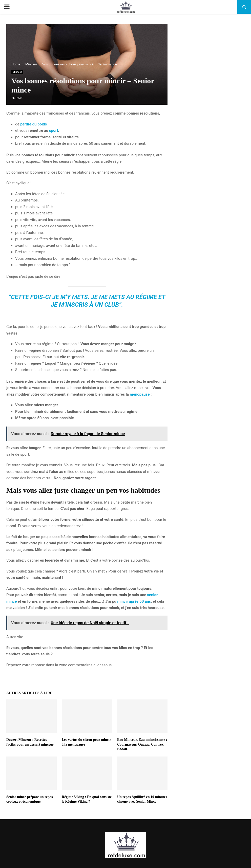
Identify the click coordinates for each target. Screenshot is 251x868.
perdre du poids (34, 124)
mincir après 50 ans (134, 601)
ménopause (140, 394)
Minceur (17, 72)
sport (54, 131)
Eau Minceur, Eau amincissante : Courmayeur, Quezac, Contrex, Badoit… (142, 744)
